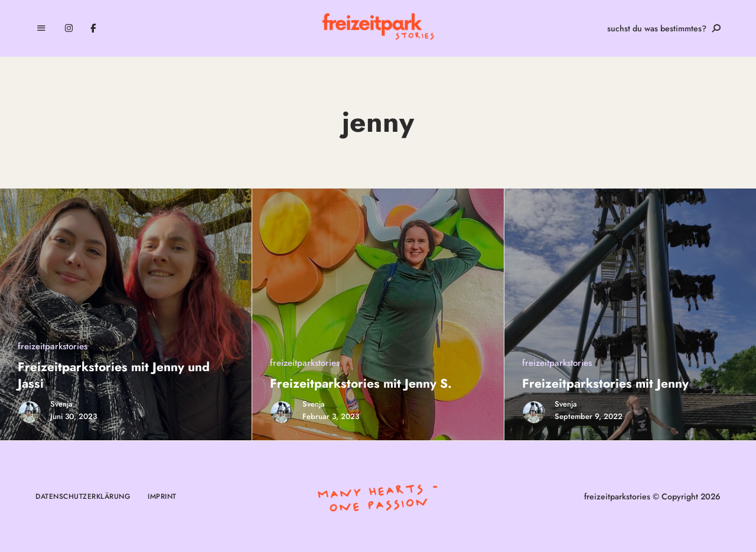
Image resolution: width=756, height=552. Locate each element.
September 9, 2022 (589, 416)
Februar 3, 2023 (331, 416)
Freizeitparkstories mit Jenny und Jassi (114, 375)
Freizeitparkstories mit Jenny (605, 384)
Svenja (61, 404)
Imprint (162, 496)
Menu (41, 28)
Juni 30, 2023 (74, 416)
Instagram (69, 28)
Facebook (93, 28)
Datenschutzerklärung (83, 496)
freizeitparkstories (53, 346)
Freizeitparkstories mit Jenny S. (361, 384)
